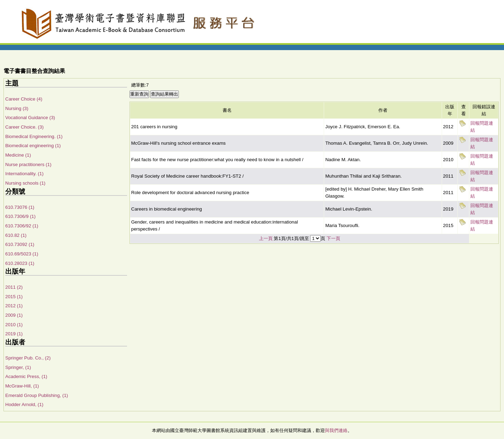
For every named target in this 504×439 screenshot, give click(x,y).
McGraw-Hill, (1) (22, 386)
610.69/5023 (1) (22, 254)
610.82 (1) (16, 235)
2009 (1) (14, 315)
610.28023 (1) (20, 263)
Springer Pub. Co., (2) (28, 358)
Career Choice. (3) (24, 127)
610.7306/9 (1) (20, 216)
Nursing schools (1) (25, 183)
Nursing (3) (17, 108)
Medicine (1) (18, 155)
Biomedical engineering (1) (33, 146)
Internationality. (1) (24, 174)
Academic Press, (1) (26, 376)
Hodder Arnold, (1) (24, 404)
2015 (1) (14, 297)
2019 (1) (14, 334)
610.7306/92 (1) (22, 226)
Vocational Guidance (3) (30, 118)
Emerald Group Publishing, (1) (37, 395)
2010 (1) (14, 325)
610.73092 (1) (20, 244)
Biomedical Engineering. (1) (34, 136)
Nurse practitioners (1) (28, 164)
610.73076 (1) (20, 207)
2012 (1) (14, 306)
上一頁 (266, 238)
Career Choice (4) (24, 99)
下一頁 (333, 238)
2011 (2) (14, 287)
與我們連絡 (336, 430)
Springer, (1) (18, 367)
